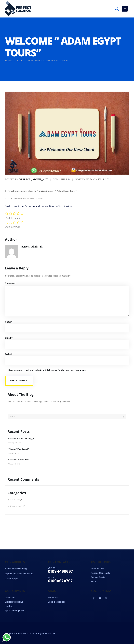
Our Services (98, 569)
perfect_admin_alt (32, 247)
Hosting (9, 606)
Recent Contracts (101, 573)
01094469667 (60, 571)
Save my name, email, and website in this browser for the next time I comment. (47, 370)
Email (9, 338)
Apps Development (15, 610)
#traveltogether (65, 206)
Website (9, 354)
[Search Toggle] (117, 9)
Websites (10, 598)
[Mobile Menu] (125, 9)
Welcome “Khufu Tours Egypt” (21, 438)
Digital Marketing (14, 602)
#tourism (54, 206)
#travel (47, 206)
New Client (15, 500)
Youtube (100, 598)
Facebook (94, 598)
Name (9, 322)
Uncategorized (16, 506)
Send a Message (57, 602)
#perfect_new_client (34, 206)
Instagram (106, 598)
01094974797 (60, 581)
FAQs (94, 582)
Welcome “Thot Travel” (18, 449)
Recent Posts (98, 577)
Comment (11, 283)
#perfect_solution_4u (15, 206)
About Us (53, 598)
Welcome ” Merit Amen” (19, 460)
